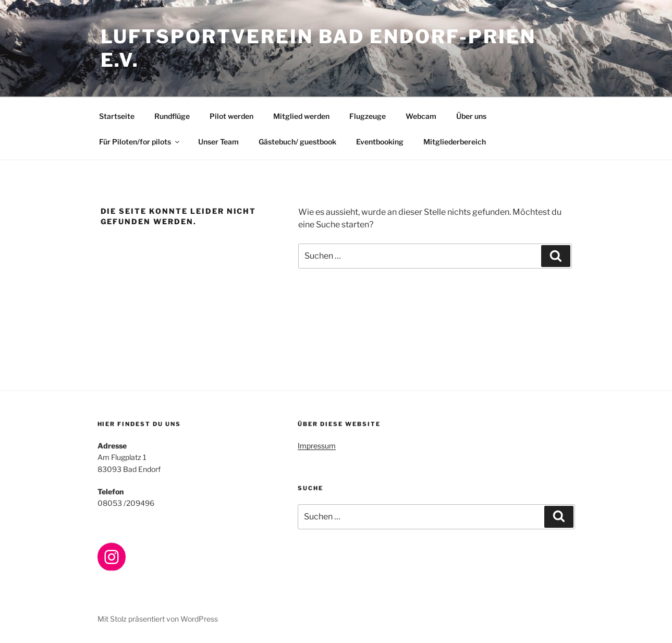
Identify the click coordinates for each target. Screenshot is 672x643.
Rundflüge (172, 116)
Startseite (117, 116)
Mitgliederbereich (455, 142)
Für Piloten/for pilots (140, 142)
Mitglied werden (301, 116)
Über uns (471, 116)
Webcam (421, 116)
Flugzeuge (368, 116)
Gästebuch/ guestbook (297, 142)
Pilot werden (231, 116)
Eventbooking (380, 142)
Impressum (317, 446)
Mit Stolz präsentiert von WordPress (158, 619)
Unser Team (218, 142)
